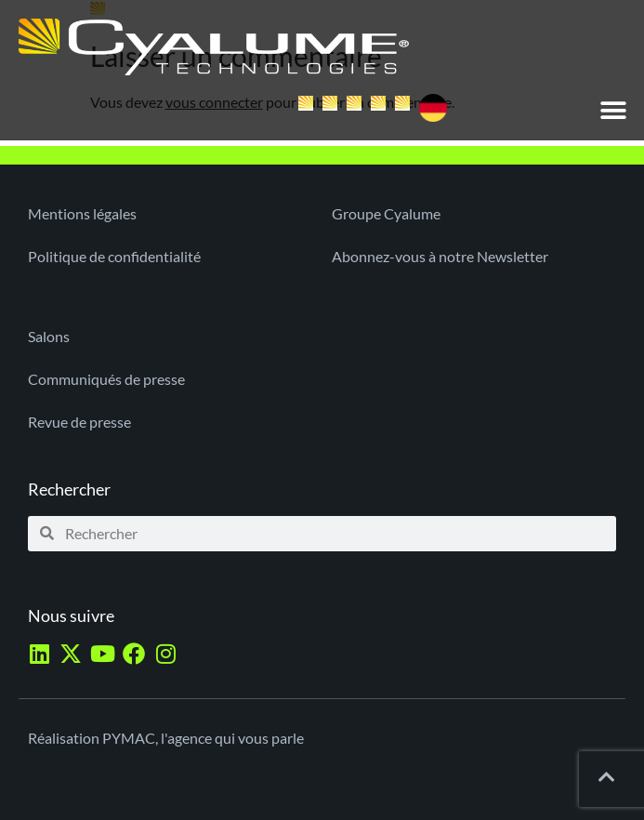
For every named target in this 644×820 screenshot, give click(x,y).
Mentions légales (82, 213)
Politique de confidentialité (114, 256)
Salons (49, 336)
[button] (614, 110)
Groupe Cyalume (386, 213)
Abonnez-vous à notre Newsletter (440, 256)
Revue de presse (79, 422)
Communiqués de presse (106, 379)
